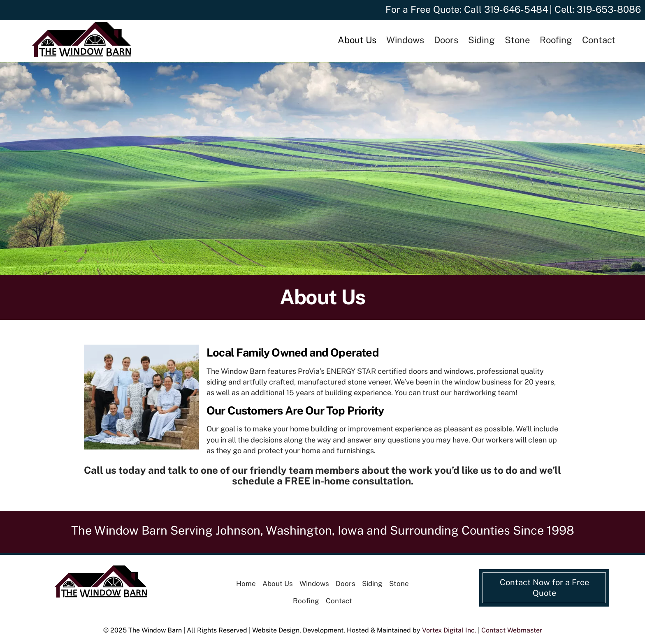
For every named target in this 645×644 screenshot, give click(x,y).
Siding (481, 40)
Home (246, 584)
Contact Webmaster (512, 630)
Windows (405, 40)
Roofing (556, 40)
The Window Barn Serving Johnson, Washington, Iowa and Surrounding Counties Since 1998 (323, 530)
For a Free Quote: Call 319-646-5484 (467, 9)
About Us (357, 40)
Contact (599, 40)
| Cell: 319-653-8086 (595, 9)
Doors (446, 40)
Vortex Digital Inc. (449, 630)
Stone (517, 40)
